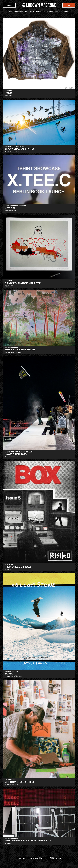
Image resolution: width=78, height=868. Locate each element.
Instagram (54, 858)
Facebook (50, 858)
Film (32, 11)
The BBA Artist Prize (20, 349)
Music (57, 11)
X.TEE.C (10, 208)
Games (38, 11)
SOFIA (9, 674)
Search (21, 858)
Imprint (44, 858)
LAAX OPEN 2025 (16, 454)
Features (9, 5)
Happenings (48, 11)
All (10, 11)
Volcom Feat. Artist (19, 782)
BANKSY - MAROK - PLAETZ (23, 283)
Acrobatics (18, 11)
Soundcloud (60, 858)
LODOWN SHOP (33, 858)
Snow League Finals (20, 149)
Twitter (57, 858)
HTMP (8, 93)
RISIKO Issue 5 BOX (18, 567)
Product (65, 11)
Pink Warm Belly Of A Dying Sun (28, 841)
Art (27, 11)
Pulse (69, 5)
